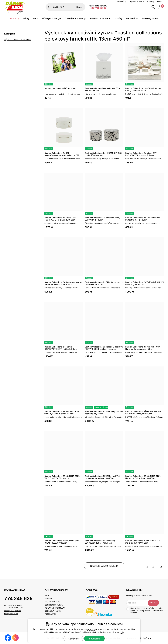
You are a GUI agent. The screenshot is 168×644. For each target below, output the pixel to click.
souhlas (91, 629)
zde (122, 632)
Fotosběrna (132, 18)
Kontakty (151, 1)
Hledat (79, 7)
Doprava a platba (136, 1)
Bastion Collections (100, 18)
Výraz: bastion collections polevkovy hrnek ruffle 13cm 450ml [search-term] (19, 40)
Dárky (26, 18)
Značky (118, 18)
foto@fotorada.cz (11, 614)
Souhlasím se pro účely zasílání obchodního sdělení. (145, 610)
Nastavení (74, 639)
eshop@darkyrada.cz (13, 611)
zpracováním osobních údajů (147, 609)
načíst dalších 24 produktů (104, 566)
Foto (36, 18)
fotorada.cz (51, 614)
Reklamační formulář (55, 608)
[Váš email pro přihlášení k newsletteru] (139, 603)
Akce (47, 596)
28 (161, 567)
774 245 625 (18, 598)
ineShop (147, 638)
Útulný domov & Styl (75, 18)
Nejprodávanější (53, 602)
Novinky (15, 18)
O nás (160, 1)
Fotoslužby (121, 1)
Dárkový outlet (150, 18)
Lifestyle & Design (51, 18)
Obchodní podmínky (54, 605)
